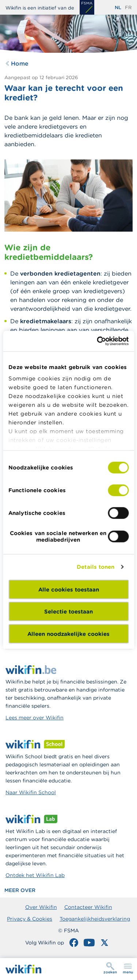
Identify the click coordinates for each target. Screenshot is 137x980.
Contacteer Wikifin (88, 907)
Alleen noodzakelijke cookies (68, 633)
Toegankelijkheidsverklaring (95, 919)
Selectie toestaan (68, 611)
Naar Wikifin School (31, 792)
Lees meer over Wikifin (35, 718)
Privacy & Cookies (30, 919)
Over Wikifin (41, 907)
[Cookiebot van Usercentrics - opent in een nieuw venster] (98, 341)
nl (118, 8)
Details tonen (96, 567)
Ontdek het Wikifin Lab (35, 875)
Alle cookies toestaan (69, 589)
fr (128, 8)
